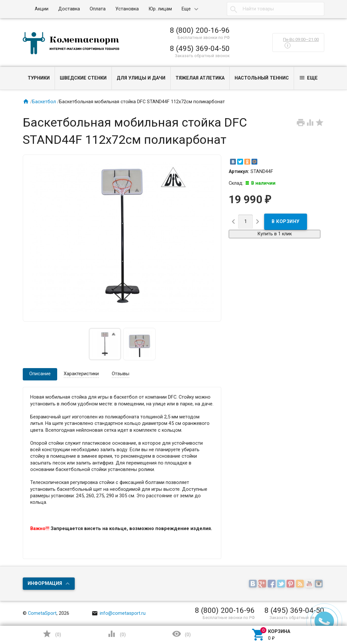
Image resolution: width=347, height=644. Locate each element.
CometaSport (42, 613)
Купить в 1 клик (275, 234)
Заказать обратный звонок (202, 56)
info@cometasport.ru (119, 613)
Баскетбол (44, 102)
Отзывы (121, 374)
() (52, 634)
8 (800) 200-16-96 (200, 30)
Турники (39, 78)
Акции (42, 9)
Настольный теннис (262, 78)
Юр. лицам (160, 9)
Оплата (98, 9)
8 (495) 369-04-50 (200, 48)
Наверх (320, 613)
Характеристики (81, 374)
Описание (40, 374)
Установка (127, 9)
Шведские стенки (83, 78)
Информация (45, 583)
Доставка (69, 9)
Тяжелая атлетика (200, 78)
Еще (186, 9)
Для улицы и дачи (141, 78)
